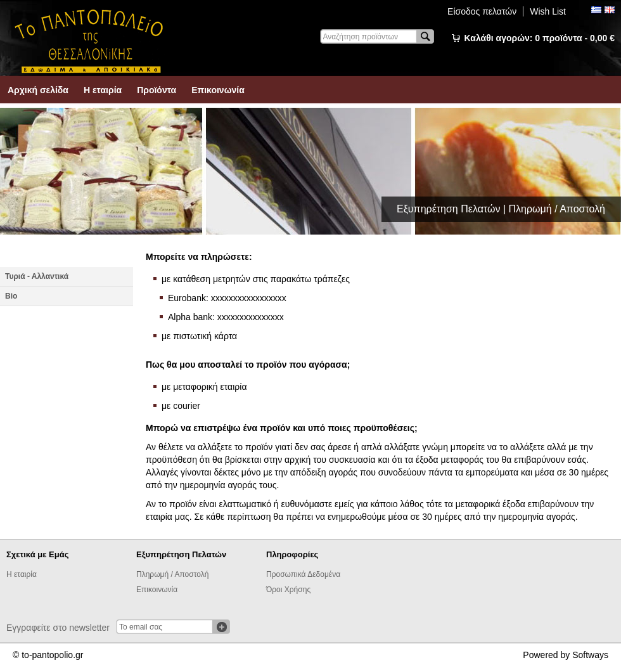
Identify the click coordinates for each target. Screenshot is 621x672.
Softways (590, 655)
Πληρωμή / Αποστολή (172, 574)
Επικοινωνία (218, 90)
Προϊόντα (157, 90)
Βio (11, 296)
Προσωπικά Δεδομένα (303, 574)
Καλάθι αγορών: (540, 38)
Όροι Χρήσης (288, 590)
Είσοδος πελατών (482, 11)
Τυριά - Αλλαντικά (37, 276)
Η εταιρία (103, 90)
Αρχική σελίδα (38, 90)
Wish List (548, 11)
